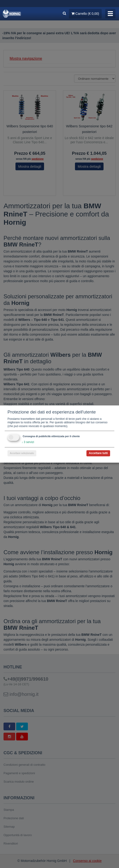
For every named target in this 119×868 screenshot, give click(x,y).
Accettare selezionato (22, 453)
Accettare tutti (98, 453)
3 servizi (28, 442)
